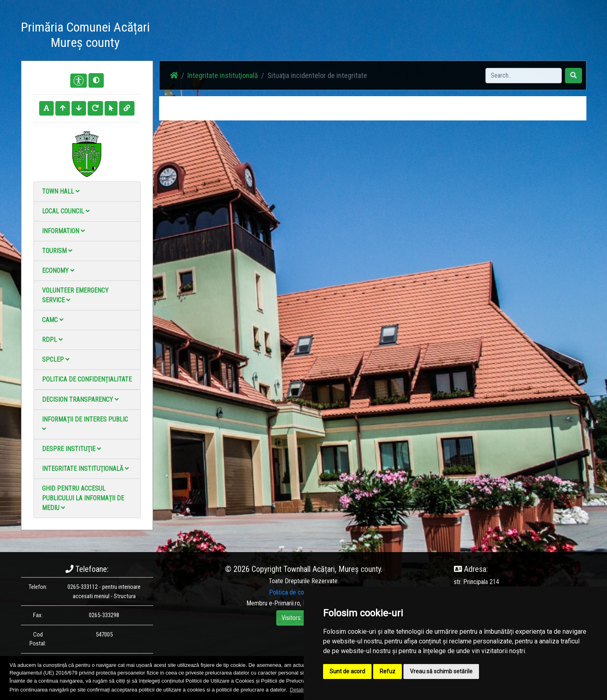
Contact (418, 36)
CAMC (53, 320)
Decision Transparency (80, 400)
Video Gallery (381, 36)
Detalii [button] (297, 690)
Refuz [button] (388, 671)
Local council (66, 211)
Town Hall (61, 191)
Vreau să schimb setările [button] (441, 671)
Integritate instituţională (85, 469)
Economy (58, 271)
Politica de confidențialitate (87, 379)
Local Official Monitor (465, 36)
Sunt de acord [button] (347, 671)
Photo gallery (337, 36)
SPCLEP (56, 359)
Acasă (277, 36)
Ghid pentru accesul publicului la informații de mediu (83, 498)
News (302, 36)
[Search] (524, 76)
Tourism (57, 251)
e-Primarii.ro (285, 603)
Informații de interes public (85, 424)
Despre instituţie (71, 449)
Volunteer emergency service (75, 295)
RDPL (52, 340)
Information (63, 231)
